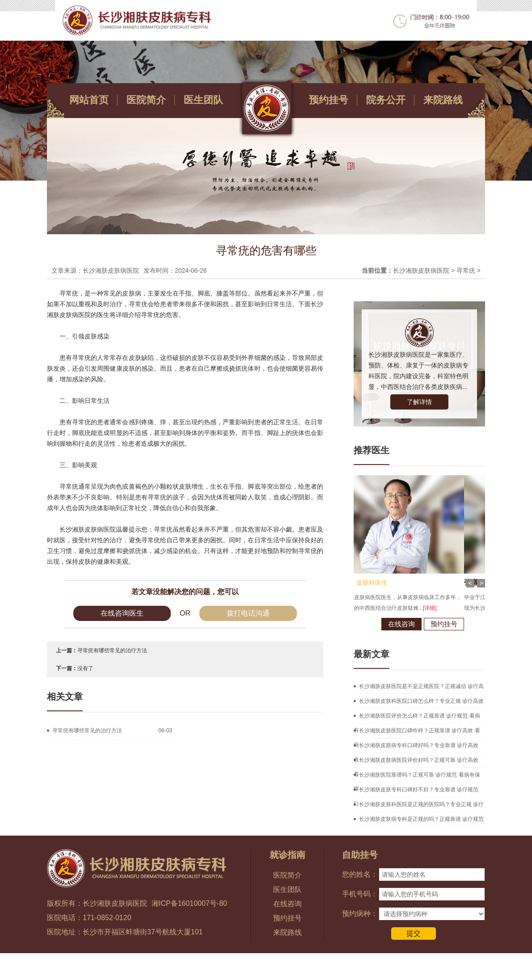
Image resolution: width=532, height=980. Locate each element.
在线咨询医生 (122, 613)
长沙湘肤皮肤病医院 (421, 270)
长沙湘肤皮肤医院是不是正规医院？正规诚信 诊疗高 (421, 686)
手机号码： (360, 894)
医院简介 (146, 100)
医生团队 (203, 100)
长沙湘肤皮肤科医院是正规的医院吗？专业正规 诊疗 (421, 804)
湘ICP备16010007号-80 (189, 903)
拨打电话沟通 (248, 613)
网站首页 (89, 100)
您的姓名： (360, 874)
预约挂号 (329, 100)
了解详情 (419, 402)
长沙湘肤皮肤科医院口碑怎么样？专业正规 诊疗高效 (421, 701)
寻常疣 (466, 270)
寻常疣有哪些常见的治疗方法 (112, 651)
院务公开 (386, 100)
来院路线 (443, 100)
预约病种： (360, 914)
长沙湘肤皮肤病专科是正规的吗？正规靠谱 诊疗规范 (421, 819)
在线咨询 (361, 624)
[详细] (389, 608)
